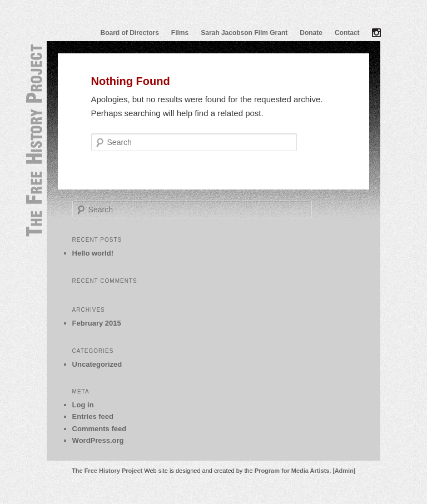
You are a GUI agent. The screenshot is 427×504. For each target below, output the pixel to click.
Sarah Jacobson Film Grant (244, 33)
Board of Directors (130, 33)
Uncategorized (97, 364)
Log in (83, 405)
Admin (344, 471)
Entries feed (93, 416)
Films (180, 33)
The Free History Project (107, 471)
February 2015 (97, 323)
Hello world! (93, 253)
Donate (311, 33)
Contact (347, 33)
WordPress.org (98, 440)
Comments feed (100, 429)
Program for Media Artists (292, 471)
